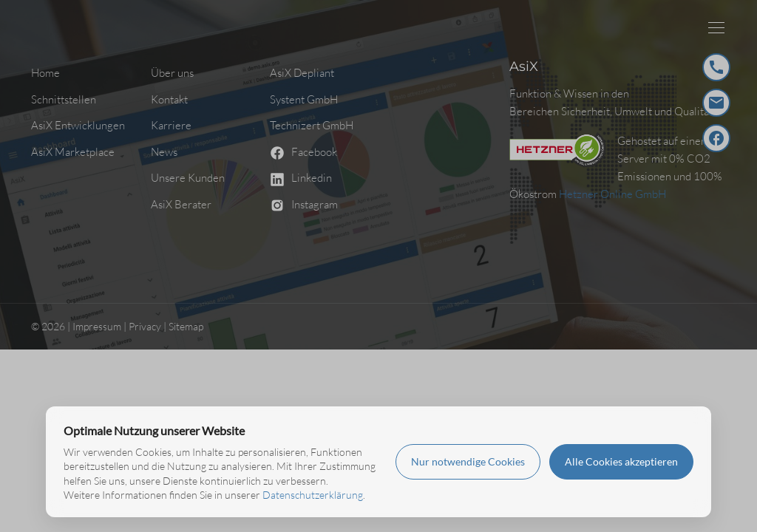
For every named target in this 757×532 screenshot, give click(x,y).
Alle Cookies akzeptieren (621, 461)
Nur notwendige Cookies (468, 461)
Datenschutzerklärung (313, 495)
